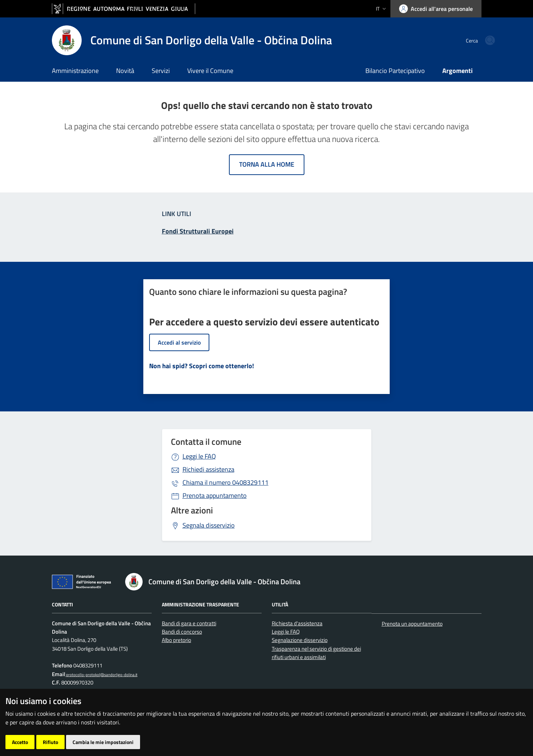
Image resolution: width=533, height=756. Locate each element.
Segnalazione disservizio (300, 640)
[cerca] (473, 40)
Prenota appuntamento (215, 495)
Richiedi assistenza (208, 469)
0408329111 (225, 482)
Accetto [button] (20, 742)
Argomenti (458, 71)
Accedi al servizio (179, 342)
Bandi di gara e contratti (189, 623)
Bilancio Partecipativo (395, 71)
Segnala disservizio (209, 525)
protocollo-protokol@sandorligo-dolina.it (101, 674)
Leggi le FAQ (199, 456)
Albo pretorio (177, 640)
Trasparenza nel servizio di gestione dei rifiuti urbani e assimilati (316, 653)
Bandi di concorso (182, 632)
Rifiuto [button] (50, 742)
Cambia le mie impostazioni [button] (103, 742)
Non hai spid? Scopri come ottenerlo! (202, 366)
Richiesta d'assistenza (297, 623)
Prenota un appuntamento (412, 624)
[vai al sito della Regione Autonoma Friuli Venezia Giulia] (124, 9)
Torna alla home (267, 164)
